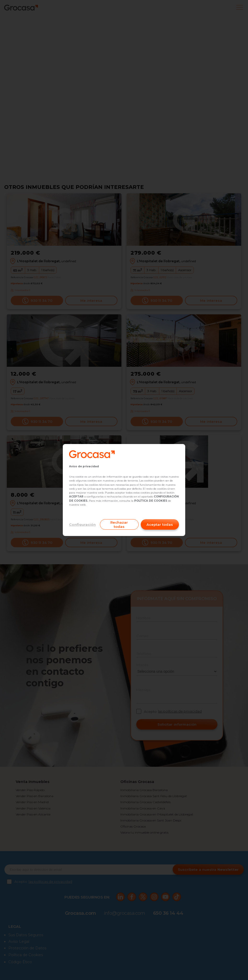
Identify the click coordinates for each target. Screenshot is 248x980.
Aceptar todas (160, 524)
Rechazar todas (119, 524)
